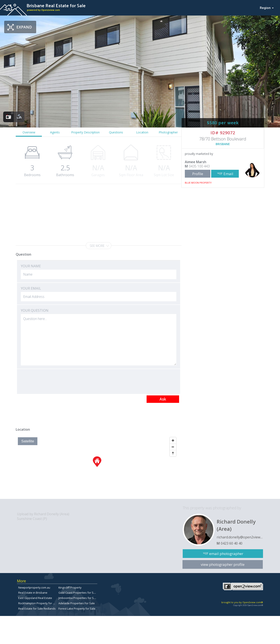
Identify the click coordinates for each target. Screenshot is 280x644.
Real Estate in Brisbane (33, 593)
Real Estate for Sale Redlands (37, 609)
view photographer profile (223, 564)
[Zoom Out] (173, 447)
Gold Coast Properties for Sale (78, 593)
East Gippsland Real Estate (35, 598)
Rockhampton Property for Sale (38, 603)
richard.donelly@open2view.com (240, 537)
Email (228, 174)
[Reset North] (173, 453)
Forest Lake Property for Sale (77, 609)
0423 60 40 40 (232, 543)
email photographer (226, 554)
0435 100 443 (199, 166)
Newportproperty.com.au (34, 587)
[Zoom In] (173, 440)
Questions (116, 132)
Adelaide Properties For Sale (77, 603)
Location (142, 132)
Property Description (85, 132)
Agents (55, 132)
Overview (29, 132)
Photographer (168, 132)
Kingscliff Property (70, 587)
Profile (198, 174)
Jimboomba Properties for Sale (78, 598)
